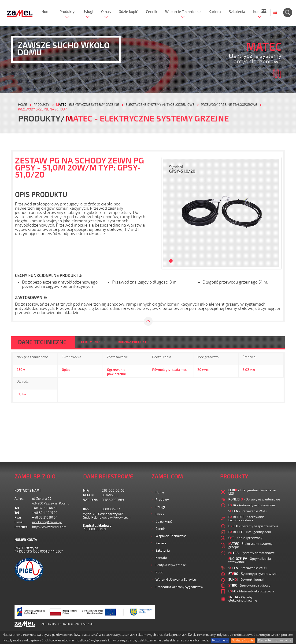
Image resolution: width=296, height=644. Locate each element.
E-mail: (20, 522)
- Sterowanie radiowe (249, 585)
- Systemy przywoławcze (252, 574)
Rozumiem (220, 640)
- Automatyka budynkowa (252, 505)
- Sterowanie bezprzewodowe (246, 519)
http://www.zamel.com (49, 527)
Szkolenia (237, 12)
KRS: (87, 509)
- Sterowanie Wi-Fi (247, 511)
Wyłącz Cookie (243, 640)
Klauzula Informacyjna (275, 640)
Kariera (215, 12)
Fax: (18, 517)
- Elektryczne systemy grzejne (87, 105)
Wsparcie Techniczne (183, 12)
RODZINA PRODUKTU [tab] (133, 342)
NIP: (86, 491)
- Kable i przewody (245, 538)
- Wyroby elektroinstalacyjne (243, 599)
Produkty (67, 12)
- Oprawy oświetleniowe (254, 499)
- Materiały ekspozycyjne (251, 591)
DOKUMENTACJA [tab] (93, 342)
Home (46, 12)
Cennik (152, 12)
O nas (106, 12)
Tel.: (18, 508)
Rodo (159, 572)
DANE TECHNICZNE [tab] (42, 342)
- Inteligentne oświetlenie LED (252, 492)
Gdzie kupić (128, 12)
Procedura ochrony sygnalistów (179, 587)
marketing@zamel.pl (47, 522)
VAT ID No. (91, 500)
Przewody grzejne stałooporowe (229, 105)
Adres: (19, 499)
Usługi (88, 12)
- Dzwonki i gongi (246, 580)
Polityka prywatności (171, 565)
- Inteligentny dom (250, 532)
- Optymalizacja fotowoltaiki (250, 560)
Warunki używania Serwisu (176, 580)
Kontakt (260, 12)
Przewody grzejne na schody (42, 109)
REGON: (89, 495)
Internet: (21, 527)
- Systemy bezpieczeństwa (253, 526)
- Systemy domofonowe (252, 553)
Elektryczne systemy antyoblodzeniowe (160, 105)
